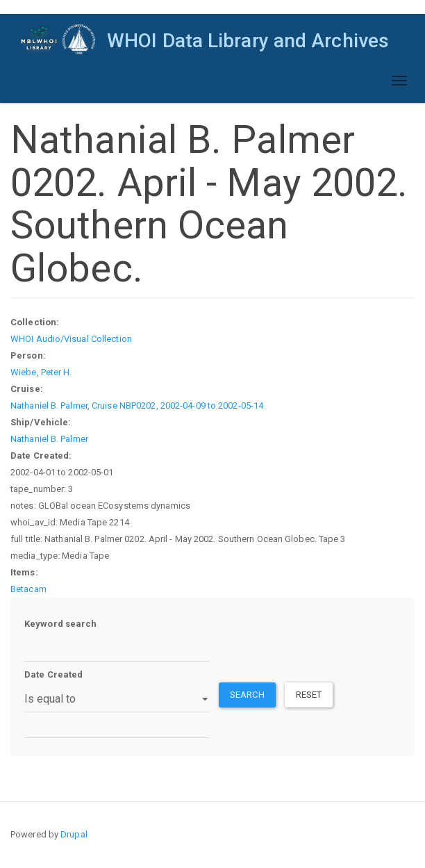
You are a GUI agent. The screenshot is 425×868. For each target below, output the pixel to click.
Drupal (74, 834)
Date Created (53, 674)
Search (247, 695)
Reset (309, 695)
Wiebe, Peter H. (41, 372)
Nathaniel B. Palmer (49, 439)
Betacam (28, 589)
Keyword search (60, 624)
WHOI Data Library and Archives (248, 41)
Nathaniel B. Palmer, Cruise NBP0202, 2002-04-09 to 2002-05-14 (137, 406)
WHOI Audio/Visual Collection (71, 339)
